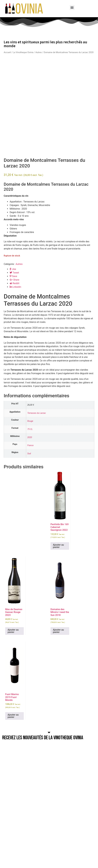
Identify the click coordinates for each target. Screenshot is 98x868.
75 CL (30, 429)
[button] (72, 7)
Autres (39, 52)
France (30, 445)
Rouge (30, 421)
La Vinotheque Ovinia (23, 52)
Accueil (7, 52)
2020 (30, 437)
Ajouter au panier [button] (58, 546)
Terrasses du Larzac (37, 413)
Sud (29, 454)
